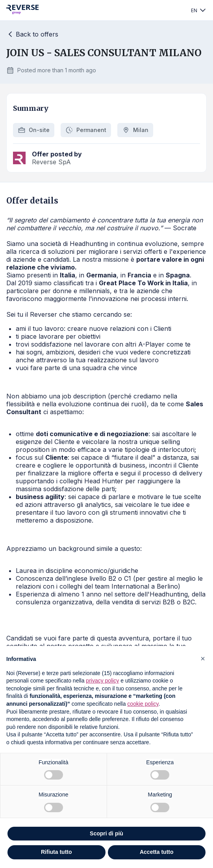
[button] (203, 659)
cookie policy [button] (143, 704)
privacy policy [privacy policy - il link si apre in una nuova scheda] (102, 681)
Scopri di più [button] (106, 833)
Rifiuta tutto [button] (56, 852)
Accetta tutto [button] (157, 852)
